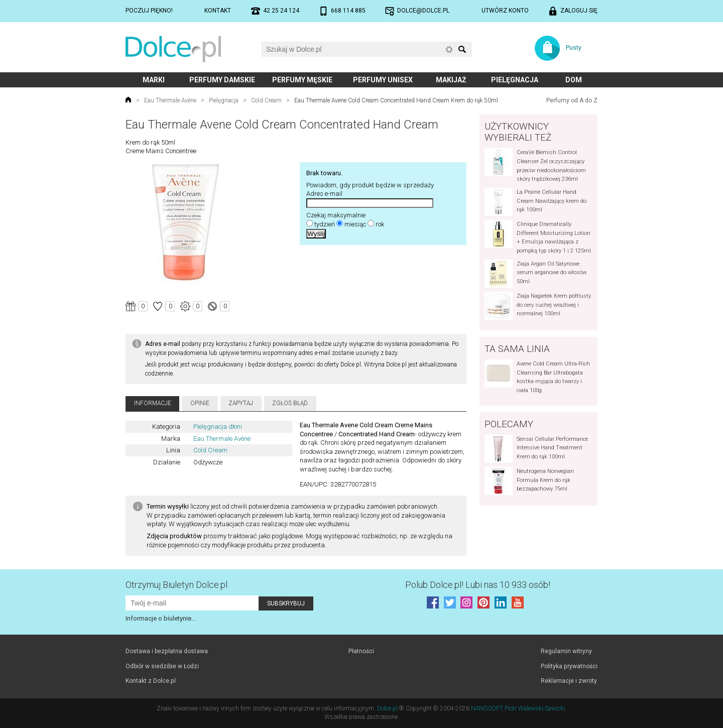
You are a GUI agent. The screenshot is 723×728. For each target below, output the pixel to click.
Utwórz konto (505, 11)
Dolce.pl (387, 708)
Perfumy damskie (222, 80)
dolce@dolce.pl (423, 11)
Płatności (361, 651)
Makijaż (451, 80)
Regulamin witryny (566, 651)
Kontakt (218, 11)
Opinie (200, 403)
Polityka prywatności (569, 666)
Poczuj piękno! (149, 11)
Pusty (574, 48)
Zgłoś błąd (290, 403)
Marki (154, 80)
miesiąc (355, 224)
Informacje (153, 403)
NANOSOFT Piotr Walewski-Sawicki (518, 708)
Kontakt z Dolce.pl (151, 681)
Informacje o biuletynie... (161, 618)
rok (380, 224)
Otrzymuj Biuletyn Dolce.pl (176, 585)
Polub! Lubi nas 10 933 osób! (478, 585)
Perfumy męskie (302, 80)
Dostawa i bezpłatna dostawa (167, 651)
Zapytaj (241, 403)
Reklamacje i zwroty (569, 681)
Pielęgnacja (515, 80)
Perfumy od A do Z (572, 100)
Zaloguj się (579, 11)
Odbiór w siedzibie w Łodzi (162, 666)
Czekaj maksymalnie (336, 215)
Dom (574, 80)
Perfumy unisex (383, 80)
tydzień (325, 224)
